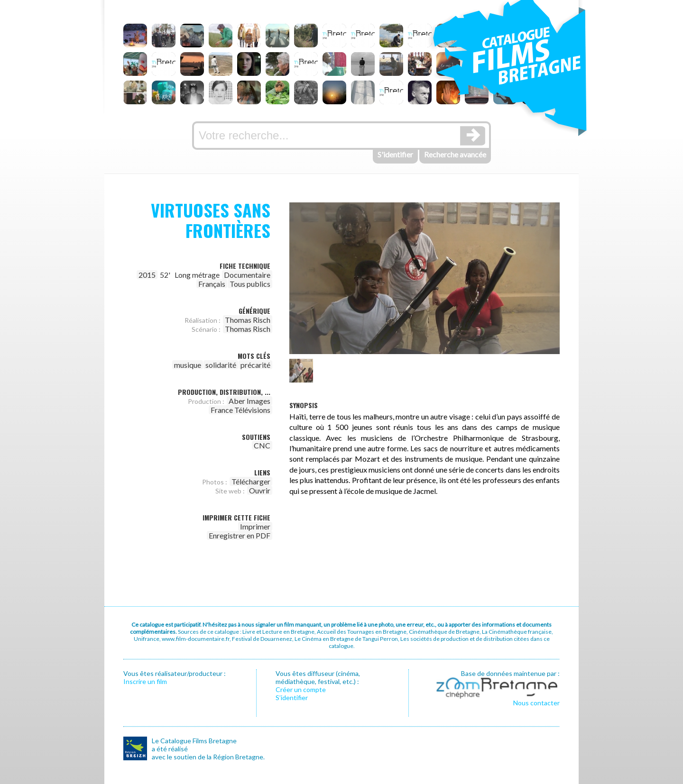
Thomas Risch (248, 320)
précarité (255, 365)
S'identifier (395, 154)
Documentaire (247, 275)
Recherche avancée (455, 154)
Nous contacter (536, 703)
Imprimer (255, 526)
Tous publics (250, 284)
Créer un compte (301, 689)
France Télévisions (240, 410)
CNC (262, 445)
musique (188, 365)
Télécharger (251, 481)
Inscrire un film (145, 681)
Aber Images (249, 401)
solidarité (221, 365)
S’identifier (292, 697)
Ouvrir (260, 490)
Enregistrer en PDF (240, 535)
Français (212, 284)
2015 (147, 275)
